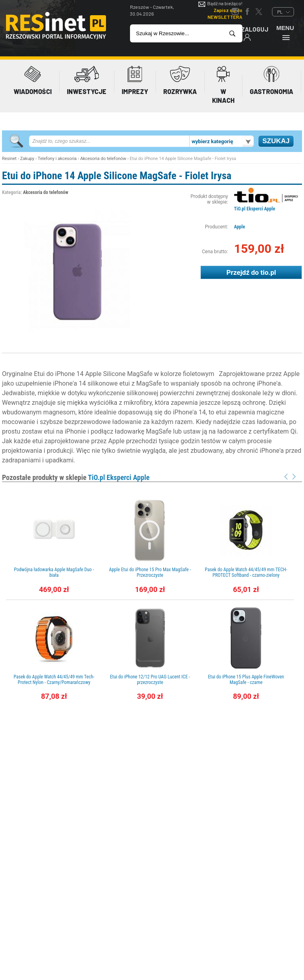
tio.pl (268, 272)
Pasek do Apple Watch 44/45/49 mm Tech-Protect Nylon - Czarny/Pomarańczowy (54, 680)
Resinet (9, 159)
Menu (285, 33)
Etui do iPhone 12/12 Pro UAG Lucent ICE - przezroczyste (150, 680)
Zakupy (27, 159)
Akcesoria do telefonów (103, 159)
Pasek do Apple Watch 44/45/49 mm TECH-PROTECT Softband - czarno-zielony (246, 572)
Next (294, 477)
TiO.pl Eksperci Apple (255, 209)
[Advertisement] (152, 778)
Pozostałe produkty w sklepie (76, 477)
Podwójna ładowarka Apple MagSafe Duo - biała (54, 572)
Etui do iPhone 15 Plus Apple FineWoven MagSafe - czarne (246, 680)
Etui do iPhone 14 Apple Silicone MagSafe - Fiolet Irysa (117, 176)
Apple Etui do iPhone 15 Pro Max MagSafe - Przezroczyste (150, 572)
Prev (286, 477)
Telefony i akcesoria (57, 159)
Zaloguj (255, 33)
